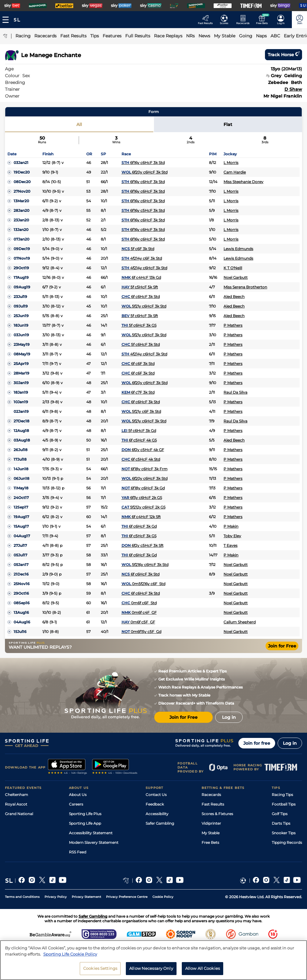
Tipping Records (287, 842)
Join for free (257, 743)
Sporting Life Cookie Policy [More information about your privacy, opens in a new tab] (70, 954)
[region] (153, 960)
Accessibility (157, 814)
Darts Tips (281, 823)
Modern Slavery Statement (94, 842)
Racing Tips (282, 795)
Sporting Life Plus (85, 814)
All (79, 124)
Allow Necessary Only (151, 968)
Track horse (284, 55)
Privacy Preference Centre (127, 897)
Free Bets (210, 842)
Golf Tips (280, 814)
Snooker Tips (284, 833)
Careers (76, 804)
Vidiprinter (211, 823)
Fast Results (213, 804)
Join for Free (282, 646)
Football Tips (284, 804)
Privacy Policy (56, 897)
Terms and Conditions (22, 897)
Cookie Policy (163, 897)
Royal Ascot (16, 804)
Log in (290, 743)
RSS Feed (78, 852)
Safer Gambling (160, 823)
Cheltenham (17, 795)
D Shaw (293, 89)
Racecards (211, 795)
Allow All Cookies (203, 968)
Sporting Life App (85, 823)
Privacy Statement (86, 897)
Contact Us (156, 795)
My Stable (211, 833)
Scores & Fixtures (217, 814)
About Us (78, 795)
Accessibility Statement (91, 833)
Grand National (19, 814)
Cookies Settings (100, 968)
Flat (228, 124)
